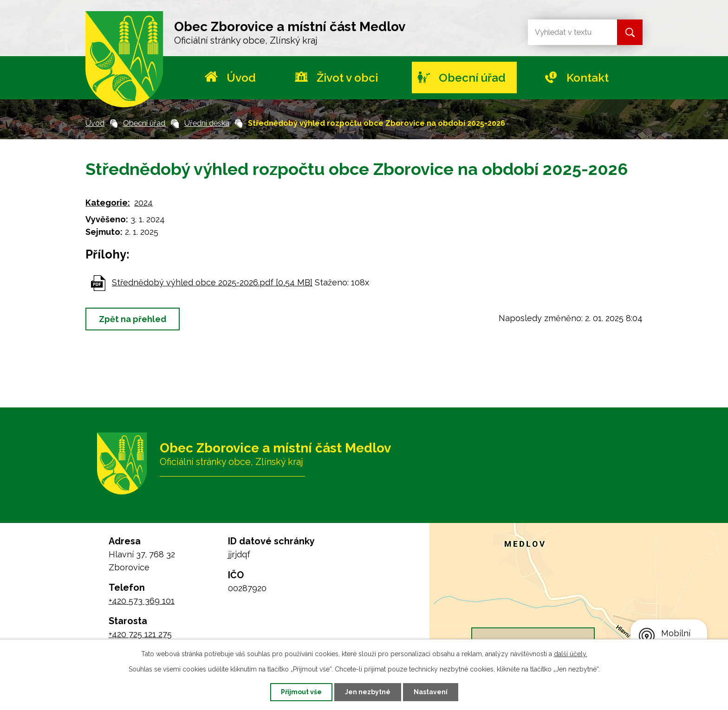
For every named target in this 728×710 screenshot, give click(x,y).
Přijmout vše (301, 692)
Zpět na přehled (133, 319)
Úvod (241, 78)
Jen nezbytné (368, 692)
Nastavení (431, 692)
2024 (143, 203)
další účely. (571, 654)
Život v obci (347, 78)
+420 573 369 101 (142, 601)
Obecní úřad (472, 78)
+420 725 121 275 (140, 634)
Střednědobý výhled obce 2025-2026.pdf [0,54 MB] (212, 282)
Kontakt (588, 78)
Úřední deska (207, 123)
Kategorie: (108, 203)
